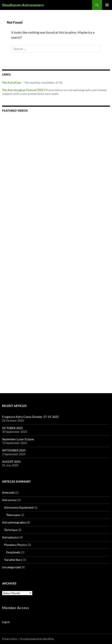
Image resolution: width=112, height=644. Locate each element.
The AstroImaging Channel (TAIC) (24, 90)
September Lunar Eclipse (18, 439)
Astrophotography (14, 522)
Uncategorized (11, 567)
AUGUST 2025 (11, 462)
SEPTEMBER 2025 (14, 450)
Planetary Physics (16, 545)
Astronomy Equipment (19, 507)
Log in (6, 622)
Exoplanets (13, 552)
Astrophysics (10, 537)
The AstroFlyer (12, 82)
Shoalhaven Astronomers (23, 5)
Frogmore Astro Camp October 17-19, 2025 (30, 417)
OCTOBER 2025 (12, 428)
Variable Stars (13, 560)
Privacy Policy (10, 639)
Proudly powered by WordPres (37, 639)
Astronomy (9, 500)
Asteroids (8, 492)
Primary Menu (107, 5)
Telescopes (13, 515)
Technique (11, 530)
